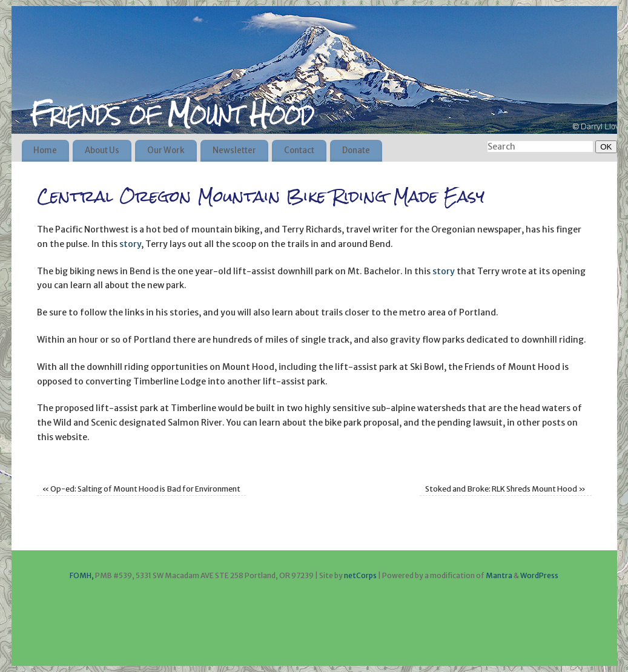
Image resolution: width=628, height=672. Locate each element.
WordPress (539, 575)
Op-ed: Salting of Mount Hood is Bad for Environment (141, 489)
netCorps (361, 575)
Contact (299, 150)
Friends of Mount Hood (172, 114)
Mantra (499, 575)
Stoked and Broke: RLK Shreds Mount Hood (505, 489)
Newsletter (234, 150)
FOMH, (82, 575)
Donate (356, 150)
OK (603, 147)
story (130, 244)
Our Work (166, 150)
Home (45, 150)
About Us (102, 150)
